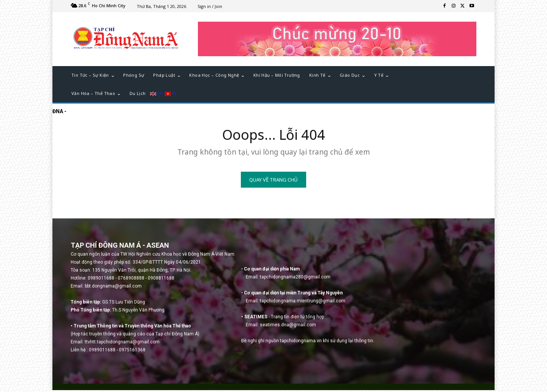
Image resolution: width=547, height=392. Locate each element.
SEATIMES (256, 319)
